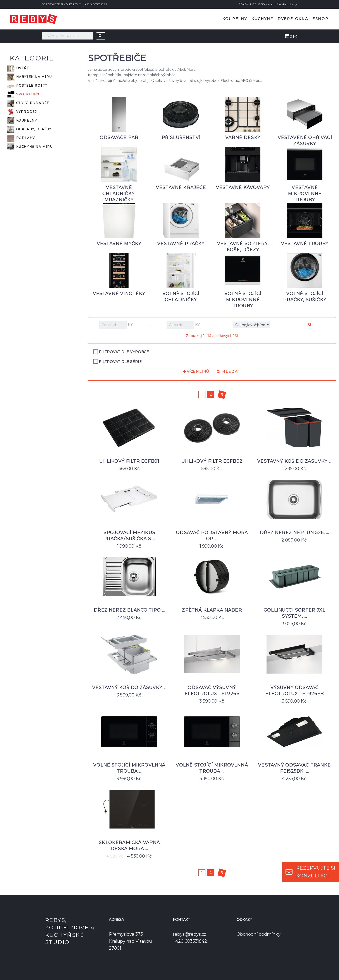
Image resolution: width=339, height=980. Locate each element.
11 (222, 395)
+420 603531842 (96, 4)
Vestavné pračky (181, 244)
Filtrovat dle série (120, 362)
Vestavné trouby (305, 244)
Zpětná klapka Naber (212, 610)
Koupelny (235, 19)
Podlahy (21, 138)
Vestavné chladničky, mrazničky (119, 194)
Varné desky (243, 138)
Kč (116, 325)
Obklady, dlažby (29, 129)
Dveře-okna (293, 19)
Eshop (320, 19)
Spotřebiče (24, 95)
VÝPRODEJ (22, 112)
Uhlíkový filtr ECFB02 (212, 461)
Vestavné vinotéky (119, 294)
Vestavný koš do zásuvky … (294, 461)
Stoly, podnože (28, 103)
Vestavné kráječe (181, 187)
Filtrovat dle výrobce (124, 352)
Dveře (18, 68)
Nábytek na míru (30, 77)
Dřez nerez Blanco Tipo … (129, 610)
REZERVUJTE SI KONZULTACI (62, 4)
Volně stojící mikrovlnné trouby (243, 300)
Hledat (229, 372)
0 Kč (291, 37)
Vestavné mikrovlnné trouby (305, 194)
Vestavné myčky (119, 244)
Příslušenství (181, 138)
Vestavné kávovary (243, 187)
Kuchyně (262, 19)
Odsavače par (119, 138)
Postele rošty (27, 86)
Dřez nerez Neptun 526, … (294, 533)
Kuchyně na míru (30, 147)
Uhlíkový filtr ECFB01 (129, 461)
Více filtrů (196, 372)
